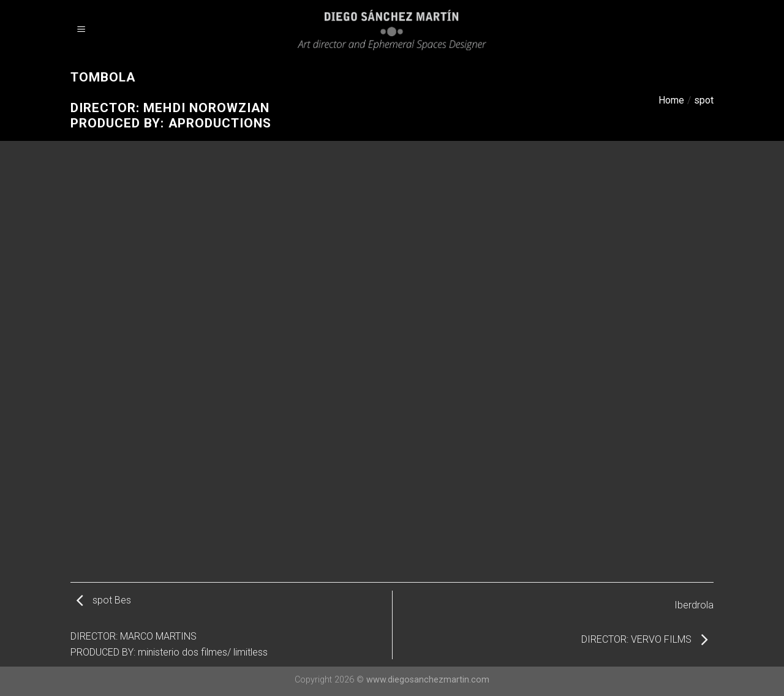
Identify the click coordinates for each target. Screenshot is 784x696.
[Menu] (81, 30)
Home (671, 100)
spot (704, 100)
